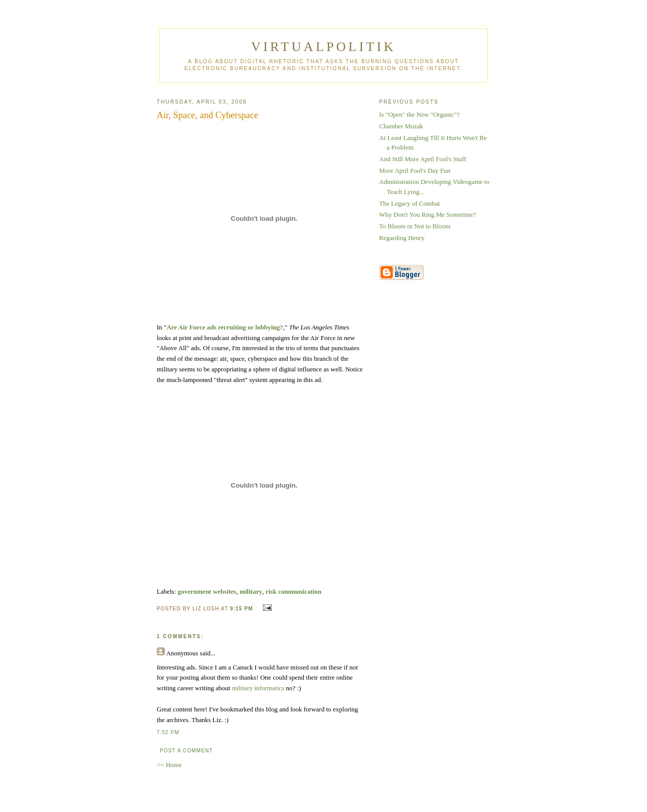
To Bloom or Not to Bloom (415, 226)
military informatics (258, 688)
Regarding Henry (402, 238)
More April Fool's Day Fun (415, 171)
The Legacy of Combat (409, 203)
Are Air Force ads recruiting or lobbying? (225, 327)
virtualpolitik (323, 47)
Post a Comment (186, 751)
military (251, 591)
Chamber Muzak (401, 126)
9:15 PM (241, 609)
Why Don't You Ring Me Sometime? (428, 214)
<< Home (169, 765)
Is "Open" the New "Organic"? (420, 114)
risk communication (293, 591)
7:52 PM (168, 732)
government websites (207, 591)
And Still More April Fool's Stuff (423, 159)
